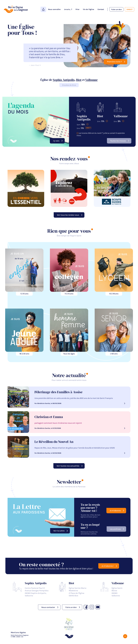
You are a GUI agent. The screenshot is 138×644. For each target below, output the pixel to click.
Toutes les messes (118, 141)
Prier (77, 9)
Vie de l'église (88, 9)
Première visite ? (114, 62)
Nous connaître (54, 9)
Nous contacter (48, 607)
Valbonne (91, 80)
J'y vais (56, 141)
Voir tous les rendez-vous (68, 215)
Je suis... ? (68, 9)
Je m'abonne (115, 511)
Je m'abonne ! (108, 566)
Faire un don (116, 9)
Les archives (115, 529)
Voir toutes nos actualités (68, 466)
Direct (130, 9)
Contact (101, 9)
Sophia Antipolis (64, 80)
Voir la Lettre (59, 531)
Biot (79, 80)
